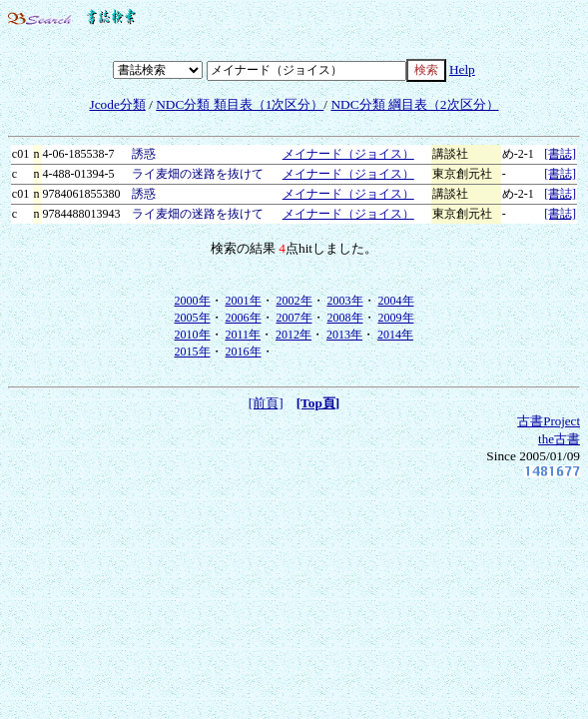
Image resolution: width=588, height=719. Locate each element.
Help (462, 69)
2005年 (193, 318)
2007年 (294, 318)
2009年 (396, 318)
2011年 (244, 335)
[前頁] (266, 403)
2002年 (294, 301)
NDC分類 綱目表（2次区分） (414, 104)
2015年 (193, 352)
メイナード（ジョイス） (348, 154)
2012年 (294, 335)
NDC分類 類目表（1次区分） (240, 104)
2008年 (345, 318)
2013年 (344, 335)
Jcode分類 (117, 104)
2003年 (345, 301)
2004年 (396, 301)
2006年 (244, 318)
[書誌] (560, 154)
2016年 (244, 352)
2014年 (395, 335)
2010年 (193, 335)
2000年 (193, 301)
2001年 (244, 301)
